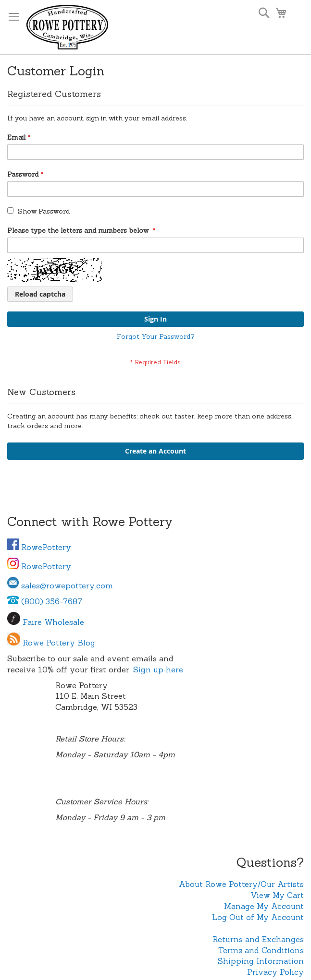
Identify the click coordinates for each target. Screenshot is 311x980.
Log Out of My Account (258, 917)
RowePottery (39, 547)
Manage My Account (264, 906)
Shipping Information (261, 961)
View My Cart (277, 895)
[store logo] (67, 27)
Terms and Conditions (261, 950)
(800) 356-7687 (45, 601)
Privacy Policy (275, 972)
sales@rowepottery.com (60, 586)
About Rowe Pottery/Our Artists (241, 884)
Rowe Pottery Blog (59, 643)
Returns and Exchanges (258, 939)
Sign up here (158, 669)
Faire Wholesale (53, 622)
